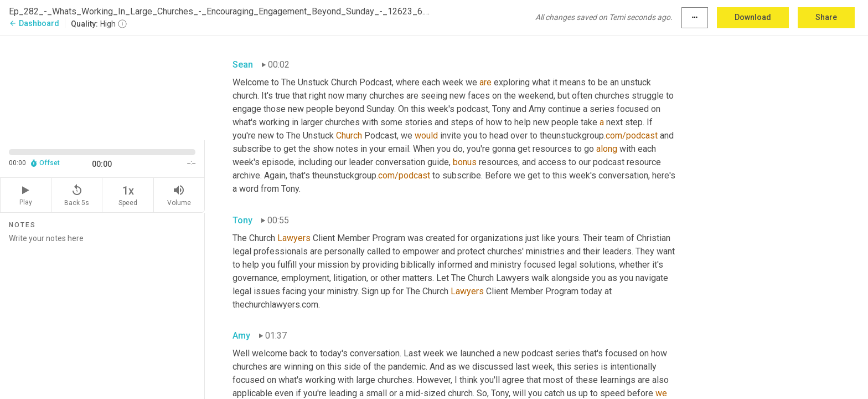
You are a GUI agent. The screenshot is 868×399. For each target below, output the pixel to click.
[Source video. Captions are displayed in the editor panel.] (102, 87)
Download (753, 17)
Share (826, 17)
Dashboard (34, 23)
